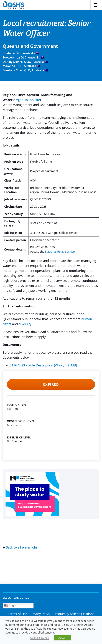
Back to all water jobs (20, 547)
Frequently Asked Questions (74, 614)
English (11, 606)
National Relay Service (60, 252)
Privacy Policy (40, 614)
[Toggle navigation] (96, 5)
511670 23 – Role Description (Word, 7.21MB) (43, 365)
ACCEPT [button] (63, 638)
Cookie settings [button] (39, 638)
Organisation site (27, 100)
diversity (25, 324)
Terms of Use (17, 614)
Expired (51, 384)
